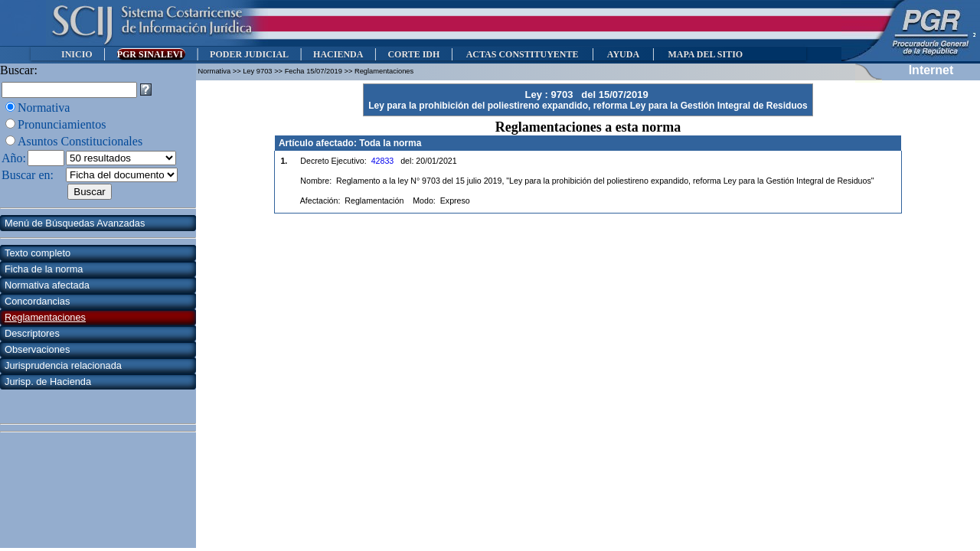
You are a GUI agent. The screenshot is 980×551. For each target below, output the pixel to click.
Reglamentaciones (45, 317)
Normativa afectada (47, 285)
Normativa (44, 108)
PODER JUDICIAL (249, 54)
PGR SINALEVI (151, 54)
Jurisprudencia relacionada (63, 365)
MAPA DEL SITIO (705, 54)
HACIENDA (338, 54)
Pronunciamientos (62, 124)
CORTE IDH (413, 54)
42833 (383, 161)
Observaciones (37, 349)
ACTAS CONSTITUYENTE (522, 54)
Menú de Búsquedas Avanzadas (75, 223)
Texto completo (38, 253)
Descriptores (32, 333)
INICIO (77, 54)
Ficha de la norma (44, 269)
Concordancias (37, 301)
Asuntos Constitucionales (80, 141)
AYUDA (623, 54)
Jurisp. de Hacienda (48, 381)
